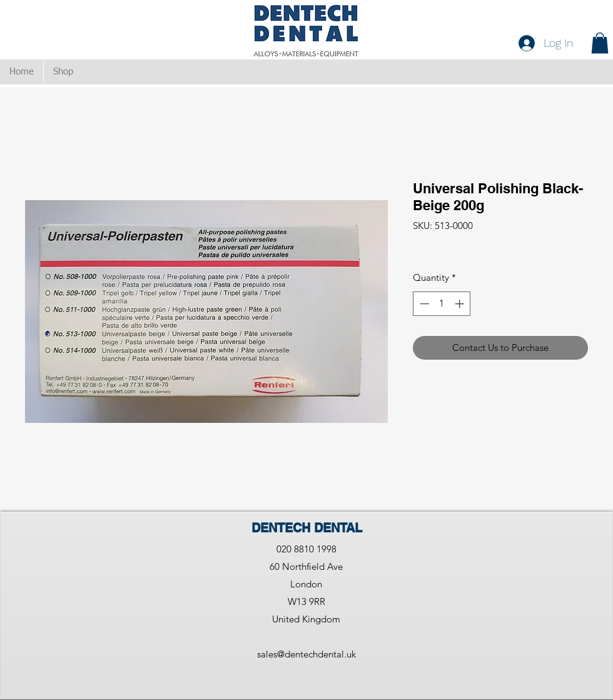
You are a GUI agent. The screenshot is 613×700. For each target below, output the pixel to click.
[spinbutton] (442, 304)
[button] (600, 43)
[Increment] (461, 304)
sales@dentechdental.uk (306, 654)
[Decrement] (423, 304)
